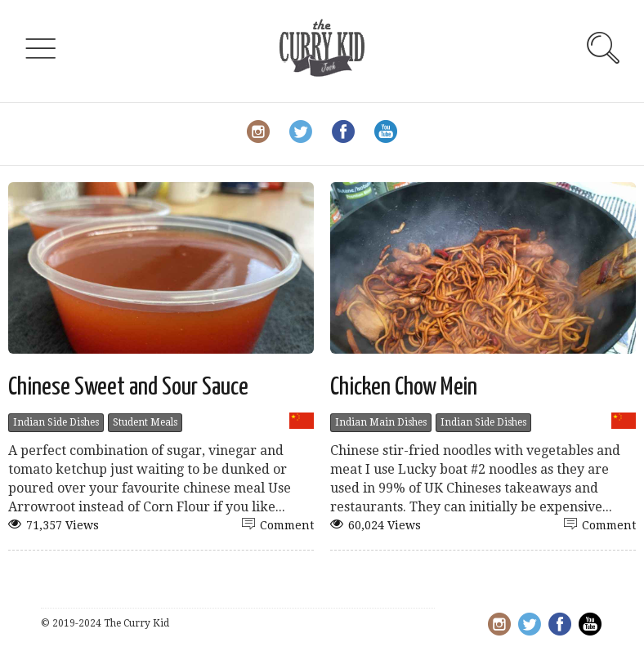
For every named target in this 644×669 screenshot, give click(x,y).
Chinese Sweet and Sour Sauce (128, 387)
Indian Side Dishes (56, 422)
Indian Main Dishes (381, 422)
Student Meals (145, 422)
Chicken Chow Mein (404, 387)
